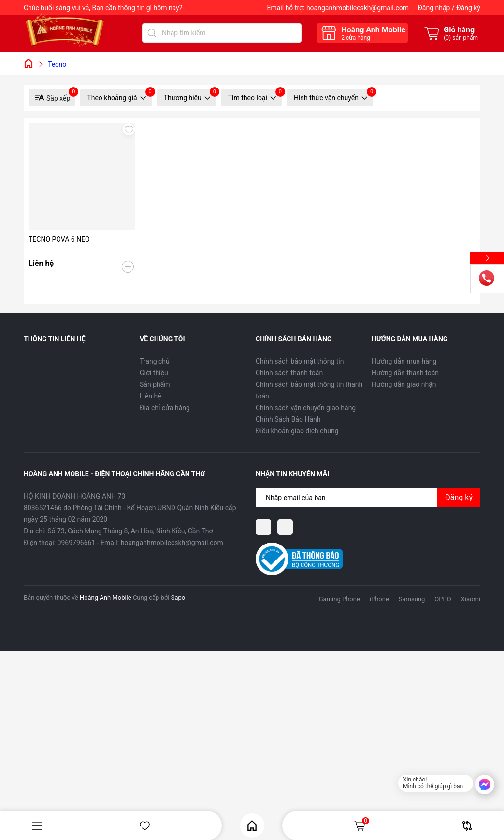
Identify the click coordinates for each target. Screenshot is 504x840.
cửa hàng (355, 38)
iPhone (379, 599)
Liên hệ (151, 396)
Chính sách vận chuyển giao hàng (306, 408)
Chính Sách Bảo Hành (288, 419)
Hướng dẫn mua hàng (404, 361)
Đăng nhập (434, 8)
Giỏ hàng (361, 825)
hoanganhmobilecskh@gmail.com (358, 8)
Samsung (412, 599)
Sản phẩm (155, 384)
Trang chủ (155, 361)
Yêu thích (145, 826)
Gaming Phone (339, 599)
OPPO (443, 599)
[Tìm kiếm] (152, 33)
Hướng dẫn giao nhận (404, 384)
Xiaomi (471, 599)
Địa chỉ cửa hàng (165, 408)
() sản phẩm (461, 38)
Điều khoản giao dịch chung (297, 431)
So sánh (467, 826)
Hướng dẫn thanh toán (405, 373)
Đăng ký (468, 8)
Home (252, 826)
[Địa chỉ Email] (368, 498)
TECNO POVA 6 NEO (59, 239)
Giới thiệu (154, 373)
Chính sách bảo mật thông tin (300, 361)
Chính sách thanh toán (289, 373)
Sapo (178, 597)
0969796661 (77, 543)
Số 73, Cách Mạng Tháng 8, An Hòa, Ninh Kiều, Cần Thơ (130, 531)
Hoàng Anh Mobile (106, 597)
